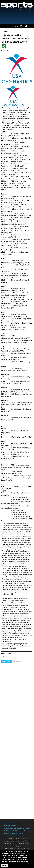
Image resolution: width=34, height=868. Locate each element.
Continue (4, 865)
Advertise (6, 833)
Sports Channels (13, 823)
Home (5, 823)
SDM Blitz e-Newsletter (20, 831)
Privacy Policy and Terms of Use (10, 855)
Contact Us (23, 833)
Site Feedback (8, 836)
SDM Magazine (8, 831)
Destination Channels (10, 826)
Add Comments (7, 661)
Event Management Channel (12, 828)
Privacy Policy (14, 833)
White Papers (25, 828)
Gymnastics (5, 31)
